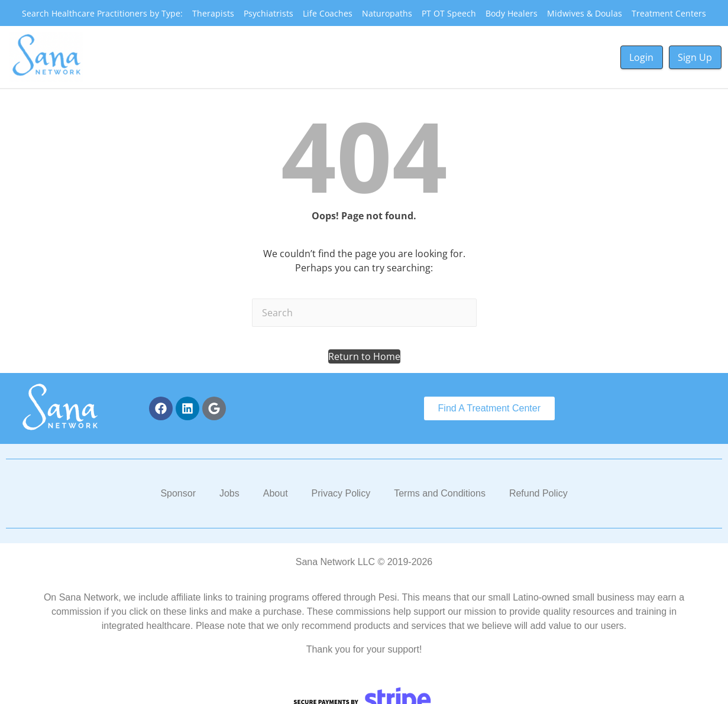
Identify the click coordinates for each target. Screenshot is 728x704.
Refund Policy (538, 493)
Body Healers (512, 13)
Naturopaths (387, 13)
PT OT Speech (449, 13)
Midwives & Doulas (585, 13)
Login (641, 57)
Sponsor (178, 493)
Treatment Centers (669, 13)
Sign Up (695, 57)
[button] (364, 356)
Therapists (213, 13)
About (276, 493)
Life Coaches (328, 13)
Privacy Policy (341, 493)
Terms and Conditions (440, 493)
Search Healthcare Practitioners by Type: (102, 13)
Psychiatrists (268, 13)
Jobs (229, 493)
